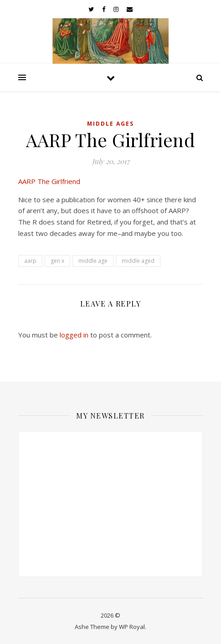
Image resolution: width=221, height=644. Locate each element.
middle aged (138, 261)
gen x (57, 261)
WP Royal (132, 627)
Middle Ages (110, 124)
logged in (74, 335)
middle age (93, 261)
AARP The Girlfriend (49, 181)
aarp (30, 261)
